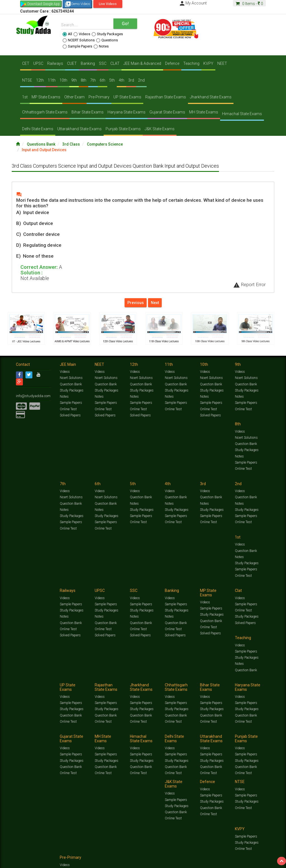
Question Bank (71, 385)
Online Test (68, 410)
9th (74, 80)
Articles (22, 733)
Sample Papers (77, 46)
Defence (172, 63)
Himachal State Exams (242, 114)
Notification (73, 738)
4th (121, 80)
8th (84, 80)
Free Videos (60, 733)
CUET (72, 63)
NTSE (27, 80)
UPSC (38, 63)
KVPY (208, 63)
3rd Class (71, 144)
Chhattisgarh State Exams (45, 112)
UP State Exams (127, 97)
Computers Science (105, 144)
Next (155, 303)
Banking (88, 63)
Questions (107, 40)
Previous (136, 303)
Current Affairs (258, 728)
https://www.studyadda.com (70, 728)
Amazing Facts (40, 733)
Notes (101, 46)
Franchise (177, 738)
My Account (193, 3)
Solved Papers (70, 416)
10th (63, 80)
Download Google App (44, 4)
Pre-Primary (99, 97)
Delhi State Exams (38, 129)
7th (93, 80)
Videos (82, 34)
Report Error (249, 284)
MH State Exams (204, 112)
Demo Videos (77, 4)
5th (112, 80)
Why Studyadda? (95, 738)
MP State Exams (46, 97)
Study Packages (107, 34)
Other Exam (74, 97)
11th (52, 80)
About (47, 738)
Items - (249, 4)
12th (40, 80)
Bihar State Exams (88, 112)
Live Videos (108, 4)
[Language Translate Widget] (27, 748)
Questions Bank (41, 144)
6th (103, 80)
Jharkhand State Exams (211, 97)
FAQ (111, 738)
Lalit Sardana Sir (128, 738)
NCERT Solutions (79, 40)
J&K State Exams (160, 129)
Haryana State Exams (127, 112)
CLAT (115, 63)
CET (26, 63)
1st (25, 97)
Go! (125, 24)
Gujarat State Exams (167, 112)
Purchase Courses (155, 738)
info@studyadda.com (32, 397)
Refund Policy (216, 738)
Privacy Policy (195, 738)
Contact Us (24, 738)
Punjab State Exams (123, 129)
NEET (222, 63)
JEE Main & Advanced (142, 63)
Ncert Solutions (71, 379)
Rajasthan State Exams (166, 97)
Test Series (135, 728)
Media (58, 738)
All (67, 34)
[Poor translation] (20, 784)
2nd (141, 80)
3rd (131, 80)
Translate (35, 753)
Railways (55, 63)
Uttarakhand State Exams (79, 129)
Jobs (38, 738)
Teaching (191, 63)
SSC (103, 63)
